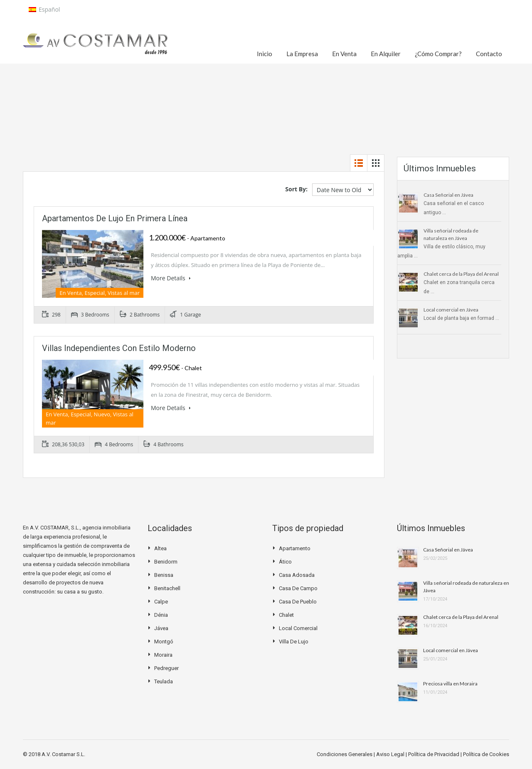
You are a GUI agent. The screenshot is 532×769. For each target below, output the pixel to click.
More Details (171, 278)
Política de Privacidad (434, 754)
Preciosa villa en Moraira (450, 684)
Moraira (163, 655)
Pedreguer (166, 668)
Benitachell (167, 588)
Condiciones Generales (345, 754)
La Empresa (302, 54)
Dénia (161, 615)
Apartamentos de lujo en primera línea (115, 218)
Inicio (265, 54)
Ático (285, 562)
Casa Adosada (297, 575)
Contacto (489, 54)
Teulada (164, 681)
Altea (160, 548)
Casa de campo (298, 588)
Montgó (164, 642)
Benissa (164, 575)
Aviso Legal (391, 754)
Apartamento (295, 548)
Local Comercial (298, 628)
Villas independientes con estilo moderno (119, 348)
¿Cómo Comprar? (438, 54)
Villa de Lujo (294, 642)
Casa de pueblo (298, 602)
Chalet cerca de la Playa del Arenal (461, 274)
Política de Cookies (486, 754)
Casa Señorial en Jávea (448, 195)
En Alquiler (386, 54)
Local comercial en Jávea (451, 310)
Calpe (161, 602)
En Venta (344, 54)
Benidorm (166, 562)
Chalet (286, 615)
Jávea (161, 628)
